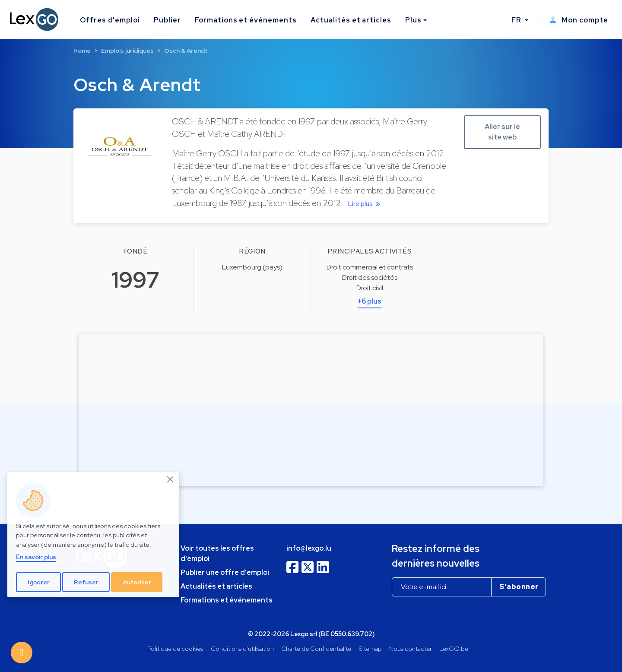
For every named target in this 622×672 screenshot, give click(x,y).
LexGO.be (454, 648)
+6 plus (370, 301)
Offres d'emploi (110, 20)
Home (82, 51)
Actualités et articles (351, 20)
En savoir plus (36, 557)
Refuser (86, 582)
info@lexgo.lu (309, 548)
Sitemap (370, 648)
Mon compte (579, 20)
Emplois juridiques (127, 51)
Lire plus (366, 204)
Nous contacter (411, 648)
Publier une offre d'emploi (225, 572)
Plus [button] (413, 20)
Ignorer (39, 582)
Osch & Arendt (186, 51)
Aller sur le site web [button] (502, 132)
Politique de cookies (175, 648)
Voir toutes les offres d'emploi (217, 553)
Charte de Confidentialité (316, 648)
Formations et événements (246, 20)
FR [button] (517, 20)
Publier (167, 20)
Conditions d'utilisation (242, 648)
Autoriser (137, 582)
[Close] (171, 479)
